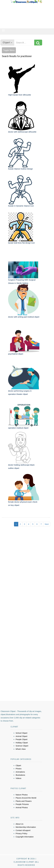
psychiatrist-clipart (16, 354)
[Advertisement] (26, 16)
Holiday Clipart (22, 743)
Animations (20, 772)
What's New (21, 749)
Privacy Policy (21, 833)
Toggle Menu (9, 50)
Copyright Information (25, 837)
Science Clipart (22, 746)
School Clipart (21, 733)
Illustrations (20, 775)
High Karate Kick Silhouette (20, 95)
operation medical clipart (18, 428)
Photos (19, 769)
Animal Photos (22, 807)
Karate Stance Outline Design (20, 169)
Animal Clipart (21, 736)
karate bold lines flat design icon (21, 243)
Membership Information (26, 827)
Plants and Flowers (24, 801)
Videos (18, 778)
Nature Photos (22, 795)
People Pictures (22, 804)
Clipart (18, 765)
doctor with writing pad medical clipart (24, 317)
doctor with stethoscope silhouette (22, 132)
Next (47, 524)
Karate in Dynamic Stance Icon (21, 206)
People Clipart (21, 739)
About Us (19, 824)
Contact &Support (23, 830)
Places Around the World (26, 798)
